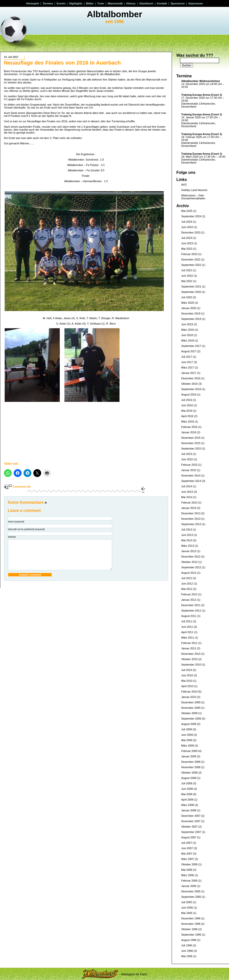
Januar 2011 (189, 648)
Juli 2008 (187, 783)
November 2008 (191, 767)
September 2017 (191, 346)
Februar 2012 (189, 594)
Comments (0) (21, 487)
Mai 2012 (187, 589)
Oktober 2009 (189, 713)
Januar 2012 (189, 600)
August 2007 (189, 837)
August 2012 (189, 573)
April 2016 (187, 416)
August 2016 (189, 395)
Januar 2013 (189, 551)
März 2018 (188, 340)
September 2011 (191, 611)
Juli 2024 (187, 222)
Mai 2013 (187, 540)
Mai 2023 (187, 249)
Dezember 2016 (191, 378)
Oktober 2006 (189, 864)
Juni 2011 (187, 627)
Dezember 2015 (191, 438)
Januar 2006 (189, 886)
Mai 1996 (187, 956)
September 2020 (191, 292)
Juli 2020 (187, 297)
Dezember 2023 (191, 232)
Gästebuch (146, 3)
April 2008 (187, 800)
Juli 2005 (187, 902)
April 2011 (187, 632)
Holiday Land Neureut (194, 190)
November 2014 (191, 476)
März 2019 (188, 330)
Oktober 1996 (189, 929)
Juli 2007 (187, 843)
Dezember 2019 (191, 313)
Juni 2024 (187, 227)
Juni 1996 (187, 951)
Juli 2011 (187, 621)
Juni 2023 (187, 243)
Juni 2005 (187, 908)
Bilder (90, 3)
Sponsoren (178, 3)
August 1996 (189, 940)
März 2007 (188, 859)
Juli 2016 (187, 400)
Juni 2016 (187, 405)
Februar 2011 (189, 643)
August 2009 (189, 724)
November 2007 (191, 821)
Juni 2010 (187, 675)
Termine (48, 3)
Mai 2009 (187, 740)
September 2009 (191, 719)
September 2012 (191, 567)
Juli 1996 (187, 945)
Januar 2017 (189, 373)
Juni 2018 (187, 335)
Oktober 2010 (189, 659)
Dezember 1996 (191, 918)
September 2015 (191, 449)
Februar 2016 (189, 427)
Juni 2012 (187, 584)
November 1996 (191, 924)
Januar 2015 (189, 470)
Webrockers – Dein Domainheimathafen (193, 197)
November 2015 (191, 443)
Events (61, 3)
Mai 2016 (187, 411)
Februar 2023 (189, 254)
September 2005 (191, 897)
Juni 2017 (187, 362)
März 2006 (188, 875)
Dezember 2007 (191, 816)
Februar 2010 (189, 692)
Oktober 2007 (189, 827)
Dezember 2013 (191, 513)
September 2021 (191, 286)
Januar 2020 (189, 308)
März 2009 (188, 746)
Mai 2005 (187, 913)
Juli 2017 (187, 357)
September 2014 (191, 481)
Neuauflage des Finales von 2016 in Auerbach (62, 63)
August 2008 (189, 778)
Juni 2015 (187, 459)
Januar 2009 (189, 756)
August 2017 (189, 351)
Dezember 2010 (191, 654)
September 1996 (191, 935)
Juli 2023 (187, 238)
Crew (101, 3)
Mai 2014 (187, 497)
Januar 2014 (189, 508)
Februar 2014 (189, 503)
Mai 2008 (187, 794)
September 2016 (191, 389)
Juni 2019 (187, 324)
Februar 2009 (189, 751)
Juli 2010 (187, 670)
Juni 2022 (187, 276)
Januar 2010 (189, 697)
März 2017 (188, 367)
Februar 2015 (189, 465)
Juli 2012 (187, 578)
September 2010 (191, 665)
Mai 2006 (187, 870)
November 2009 (191, 708)
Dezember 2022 (191, 259)
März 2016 (188, 422)
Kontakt (162, 3)
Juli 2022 (187, 270)
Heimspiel (33, 3)
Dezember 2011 (191, 605)
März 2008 (188, 805)
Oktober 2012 (189, 562)
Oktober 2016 (189, 384)
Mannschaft (115, 3)
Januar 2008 (189, 810)
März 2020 (188, 303)
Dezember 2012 (191, 557)
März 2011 (188, 638)
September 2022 (191, 265)
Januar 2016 (189, 432)
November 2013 (191, 519)
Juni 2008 (187, 789)
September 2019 (191, 319)
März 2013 (188, 546)
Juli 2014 (187, 486)
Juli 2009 (187, 729)
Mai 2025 (187, 211)
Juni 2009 (187, 735)
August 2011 (189, 616)
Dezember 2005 (191, 891)
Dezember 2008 (191, 762)
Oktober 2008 (189, 773)
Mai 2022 (187, 281)
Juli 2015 (187, 454)
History (131, 3)
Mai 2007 (187, 854)
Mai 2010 (187, 681)
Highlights (76, 3)
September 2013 (191, 524)
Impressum (196, 3)
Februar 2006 (189, 881)
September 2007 (191, 832)
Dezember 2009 (191, 702)
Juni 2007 (187, 848)
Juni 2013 (187, 535)
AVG (184, 185)
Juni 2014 (187, 492)
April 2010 (187, 686)
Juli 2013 (187, 530)
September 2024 (191, 216)
